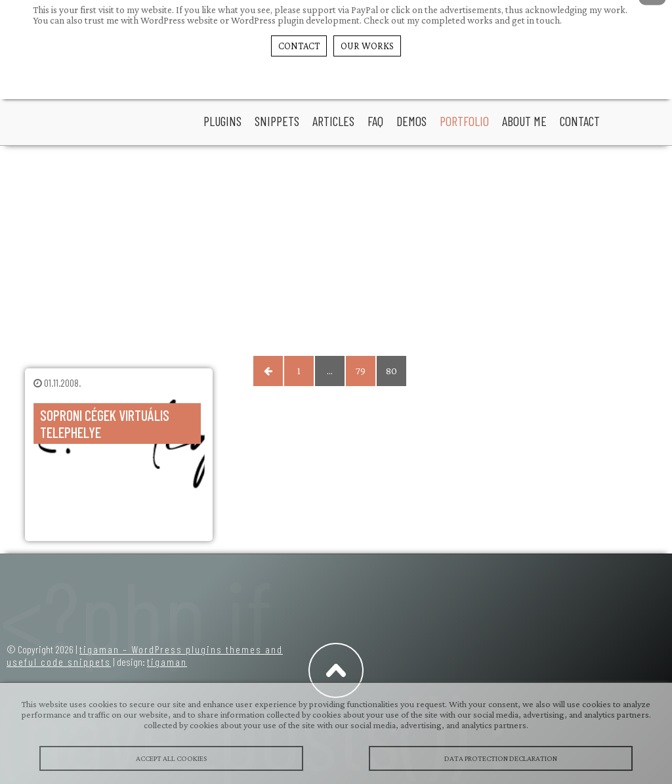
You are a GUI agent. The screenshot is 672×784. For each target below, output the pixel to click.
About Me (524, 121)
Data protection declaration (501, 758)
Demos (411, 121)
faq (375, 121)
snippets (277, 121)
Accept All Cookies (171, 758)
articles (333, 121)
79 (361, 371)
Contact (580, 121)
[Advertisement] (336, 251)
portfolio (464, 121)
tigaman (167, 662)
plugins (222, 121)
